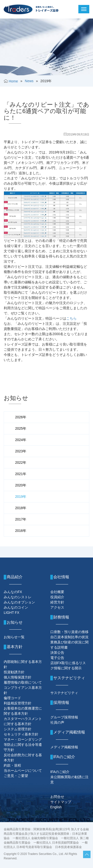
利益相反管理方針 (18, 703)
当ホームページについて (23, 771)
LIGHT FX (12, 613)
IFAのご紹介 (60, 772)
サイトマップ (61, 802)
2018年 (21, 508)
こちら (71, 318)
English (56, 807)
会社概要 (57, 592)
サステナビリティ (64, 693)
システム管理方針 (18, 729)
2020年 (21, 485)
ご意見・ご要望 (16, 776)
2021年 (21, 474)
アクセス (57, 607)
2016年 (21, 531)
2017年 (21, 519)
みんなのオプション (19, 602)
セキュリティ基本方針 (21, 734)
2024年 (21, 440)
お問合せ (57, 797)
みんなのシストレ (18, 597)
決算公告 (57, 653)
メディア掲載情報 (64, 747)
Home (13, 81)
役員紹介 (57, 597)
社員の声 (57, 722)
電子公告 (57, 658)
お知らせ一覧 (14, 637)
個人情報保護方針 (18, 677)
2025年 (21, 428)
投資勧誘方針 (14, 672)
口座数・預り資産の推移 (69, 632)
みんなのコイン (16, 607)
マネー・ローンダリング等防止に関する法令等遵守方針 (23, 745)
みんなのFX (13, 592)
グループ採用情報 (64, 717)
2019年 (21, 497)
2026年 (21, 417)
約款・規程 (12, 765)
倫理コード (12, 698)
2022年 (21, 463)
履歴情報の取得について (23, 682)
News (29, 81)
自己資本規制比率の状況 (69, 637)
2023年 (21, 451)
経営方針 (57, 602)
